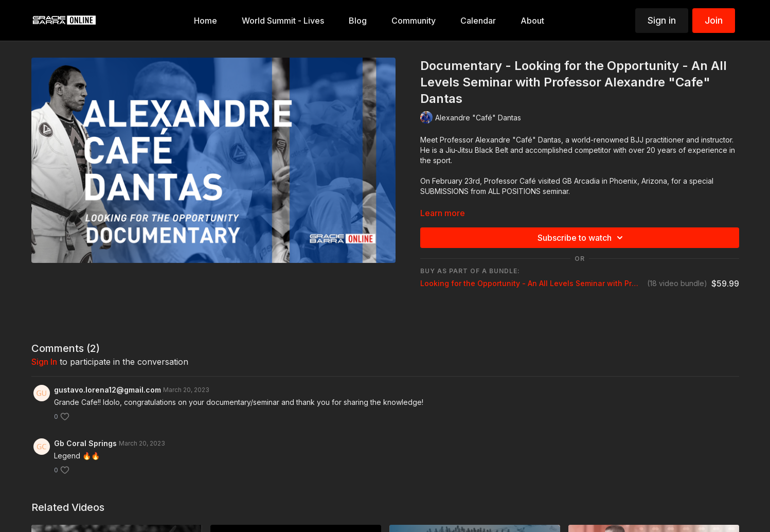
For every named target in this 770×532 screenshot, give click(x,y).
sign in (44, 362)
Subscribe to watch (582, 238)
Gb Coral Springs (85, 443)
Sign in (662, 20)
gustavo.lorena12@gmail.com (108, 390)
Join (714, 20)
